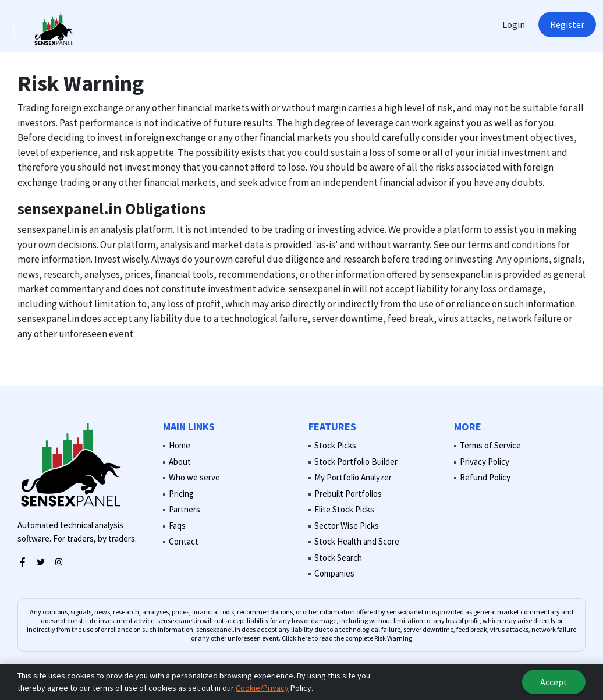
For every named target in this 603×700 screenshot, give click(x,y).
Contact (184, 541)
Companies (334, 573)
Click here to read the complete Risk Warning (347, 638)
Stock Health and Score (357, 541)
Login (514, 24)
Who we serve (194, 477)
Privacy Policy (485, 462)
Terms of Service (490, 445)
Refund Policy (485, 477)
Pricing (181, 494)
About (180, 462)
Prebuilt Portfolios (348, 494)
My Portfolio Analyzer (353, 477)
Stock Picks (335, 445)
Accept (554, 682)
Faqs (177, 526)
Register (567, 24)
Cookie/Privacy (262, 688)
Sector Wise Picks (347, 526)
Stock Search (338, 558)
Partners (185, 509)
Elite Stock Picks (344, 509)
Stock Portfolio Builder (356, 462)
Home (180, 445)
